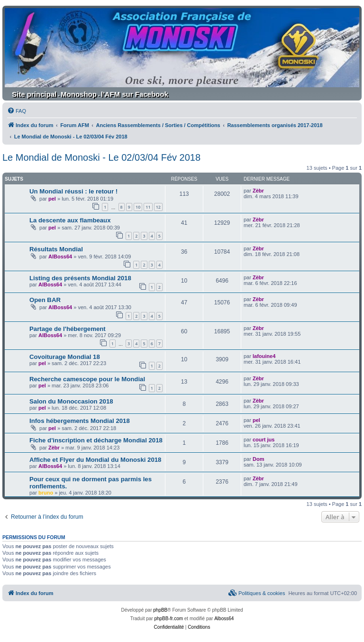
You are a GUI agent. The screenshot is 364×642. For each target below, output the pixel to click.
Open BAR (45, 300)
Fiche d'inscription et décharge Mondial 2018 (96, 440)
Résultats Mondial (56, 249)
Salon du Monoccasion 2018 (71, 401)
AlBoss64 (60, 257)
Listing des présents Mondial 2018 (80, 278)
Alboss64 (224, 619)
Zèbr (258, 191)
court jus (264, 440)
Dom (258, 459)
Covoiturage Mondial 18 (65, 357)
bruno (46, 493)
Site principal (34, 94)
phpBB (160, 610)
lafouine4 (264, 356)
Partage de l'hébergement (68, 329)
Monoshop (79, 94)
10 (138, 207)
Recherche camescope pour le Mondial (87, 379)
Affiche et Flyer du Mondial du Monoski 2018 (95, 460)
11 (148, 207)
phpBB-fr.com (168, 619)
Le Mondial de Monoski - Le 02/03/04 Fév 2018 (101, 157)
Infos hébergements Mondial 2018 (80, 421)
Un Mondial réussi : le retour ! (73, 191)
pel (52, 199)
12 (158, 207)
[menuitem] (17, 111)
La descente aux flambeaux (70, 220)
